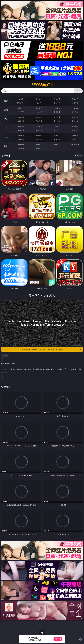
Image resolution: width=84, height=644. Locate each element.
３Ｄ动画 (75, 108)
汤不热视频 (75, 144)
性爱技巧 (75, 139)
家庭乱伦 (39, 135)
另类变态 (75, 121)
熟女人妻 (21, 112)
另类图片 (75, 130)
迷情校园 (21, 139)
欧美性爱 (75, 117)
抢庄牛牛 (75, 103)
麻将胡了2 (21, 103)
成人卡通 (57, 117)
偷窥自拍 (21, 126)
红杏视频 (21, 148)
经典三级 (39, 121)
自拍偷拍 (39, 108)
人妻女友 (57, 135)
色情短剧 (39, 148)
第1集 (5, 356)
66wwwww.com (42, 85)
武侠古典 (75, 135)
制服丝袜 (21, 121)
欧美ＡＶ (57, 108)
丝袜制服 (39, 112)
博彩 (6, 101)
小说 (6, 137)
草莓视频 (57, 144)
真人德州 (39, 99)
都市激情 (21, 135)
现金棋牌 (57, 103)
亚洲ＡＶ (21, 108)
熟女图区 (57, 130)
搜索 (78, 91)
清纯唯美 (39, 130)
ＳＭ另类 (75, 112)
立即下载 (58, 639)
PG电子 (21, 99)
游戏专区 (75, 99)
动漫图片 (75, 126)
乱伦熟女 (57, 121)
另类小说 (39, 139)
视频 (6, 110)
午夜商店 (39, 144)
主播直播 (57, 112)
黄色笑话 (57, 139)
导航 (6, 146)
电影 (6, 119)
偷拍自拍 (39, 117)
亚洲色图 (39, 126)
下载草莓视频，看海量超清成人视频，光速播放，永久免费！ (51, 349)
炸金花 (39, 103)
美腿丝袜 (21, 130)
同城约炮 (21, 144)
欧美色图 (57, 126)
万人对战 (57, 99)
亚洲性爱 (21, 117)
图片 (6, 128)
